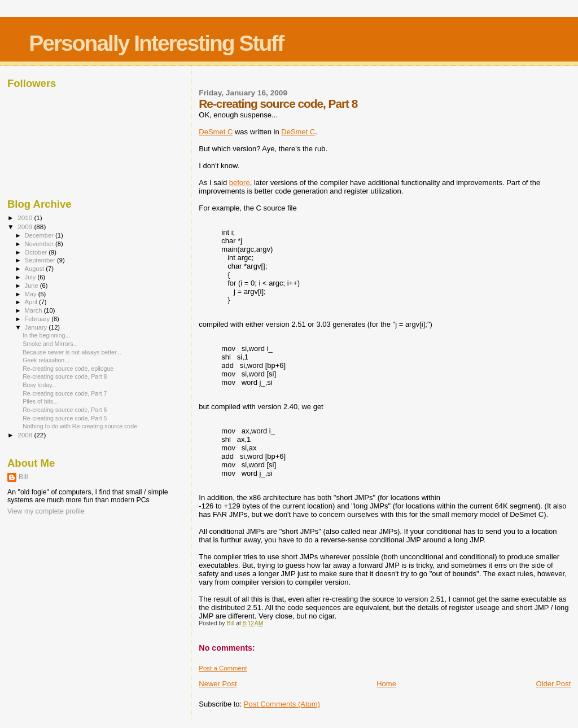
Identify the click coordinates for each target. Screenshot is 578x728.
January (37, 327)
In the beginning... (46, 335)
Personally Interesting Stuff (156, 43)
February (38, 319)
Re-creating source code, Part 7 (65, 393)
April (32, 302)
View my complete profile (46, 511)
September (41, 260)
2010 (26, 218)
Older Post (553, 684)
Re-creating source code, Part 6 (65, 410)
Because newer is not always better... (72, 352)
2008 (26, 435)
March (34, 310)
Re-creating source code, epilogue (68, 369)
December (40, 235)
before (240, 183)
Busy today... (40, 385)
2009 (26, 227)
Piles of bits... (40, 401)
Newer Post (218, 684)
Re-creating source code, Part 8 (65, 376)
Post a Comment (223, 668)
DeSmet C (216, 132)
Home (386, 684)
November (40, 244)
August (36, 269)
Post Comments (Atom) (282, 704)
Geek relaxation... (46, 360)
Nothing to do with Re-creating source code (80, 426)
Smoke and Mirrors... (50, 344)
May (32, 294)
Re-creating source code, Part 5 (65, 418)
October (37, 252)
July (31, 277)
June (32, 286)
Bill (23, 477)
